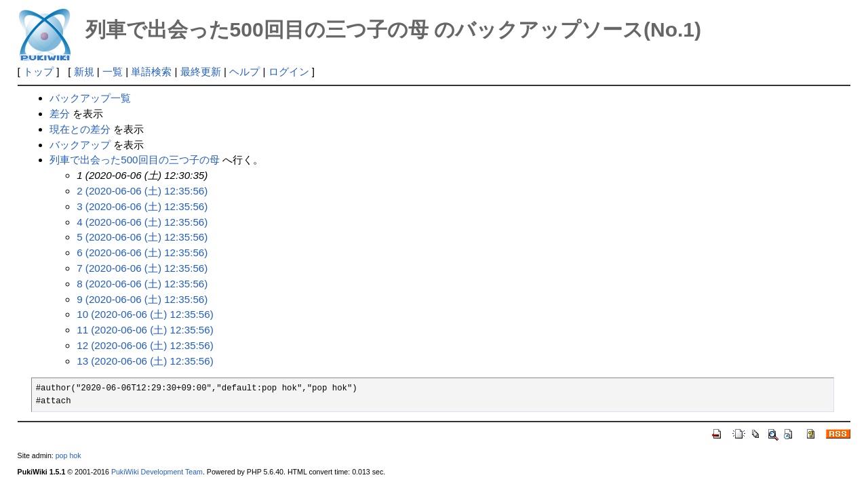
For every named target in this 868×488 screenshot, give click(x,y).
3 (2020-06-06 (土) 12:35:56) (142, 206)
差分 (60, 114)
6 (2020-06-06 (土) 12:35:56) (142, 252)
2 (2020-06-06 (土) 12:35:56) (142, 191)
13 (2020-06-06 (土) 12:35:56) (145, 361)
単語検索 (151, 72)
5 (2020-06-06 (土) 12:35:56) (142, 237)
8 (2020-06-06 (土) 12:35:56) (142, 284)
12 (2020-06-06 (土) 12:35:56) (145, 345)
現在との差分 (80, 129)
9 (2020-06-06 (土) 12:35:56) (142, 299)
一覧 (113, 72)
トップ (38, 72)
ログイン (289, 72)
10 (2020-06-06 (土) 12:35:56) (145, 314)
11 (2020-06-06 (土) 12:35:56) (145, 330)
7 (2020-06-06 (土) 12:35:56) (142, 268)
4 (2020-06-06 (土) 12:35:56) (142, 222)
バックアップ (80, 145)
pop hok (68, 455)
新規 (84, 72)
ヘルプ (244, 72)
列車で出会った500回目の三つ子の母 (134, 160)
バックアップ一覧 (90, 98)
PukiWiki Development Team (157, 472)
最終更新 (201, 72)
